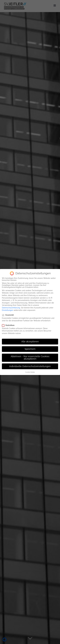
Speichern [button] (30, 349)
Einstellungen (8, 310)
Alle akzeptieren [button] (30, 341)
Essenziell (9, 315)
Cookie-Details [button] (30, 372)
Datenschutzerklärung (11, 308)
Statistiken (9, 325)
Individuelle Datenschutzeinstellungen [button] (30, 366)
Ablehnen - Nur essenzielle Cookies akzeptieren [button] (30, 358)
